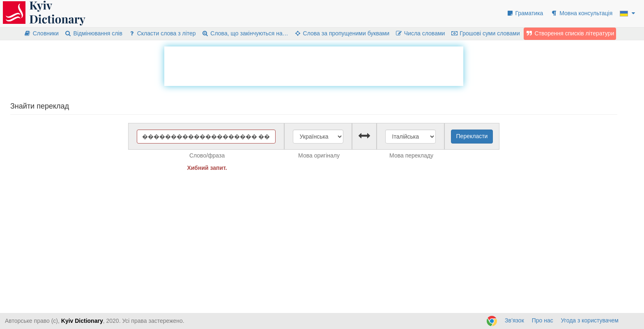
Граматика (525, 13)
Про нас (543, 320)
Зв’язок (514, 320)
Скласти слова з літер (162, 33)
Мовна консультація (581, 13)
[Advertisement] (314, 65)
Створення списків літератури (570, 33)
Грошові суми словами (485, 33)
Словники (41, 33)
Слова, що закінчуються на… (245, 33)
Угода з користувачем (590, 320)
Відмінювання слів (93, 33)
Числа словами (420, 33)
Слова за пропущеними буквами (342, 33)
